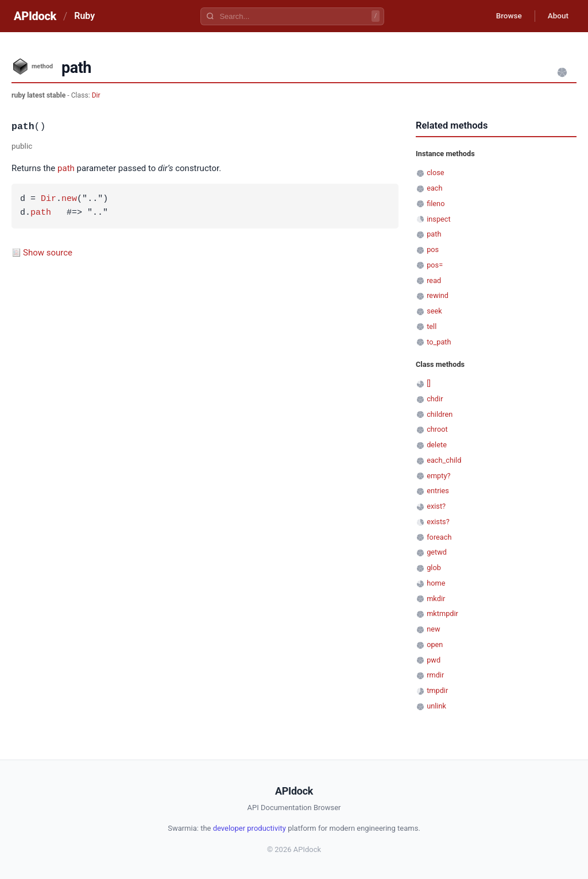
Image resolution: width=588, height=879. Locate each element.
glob (434, 568)
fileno (436, 204)
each (434, 188)
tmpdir (437, 690)
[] (429, 383)
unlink (436, 706)
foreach (439, 537)
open (435, 644)
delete (437, 445)
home (436, 583)
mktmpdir (442, 613)
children (440, 414)
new (69, 199)
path (66, 168)
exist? (436, 506)
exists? (438, 522)
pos (433, 249)
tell (432, 326)
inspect (439, 219)
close (435, 173)
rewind (438, 295)
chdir (435, 399)
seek (434, 311)
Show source (48, 253)
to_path (439, 342)
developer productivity (249, 828)
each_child (444, 460)
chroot (437, 429)
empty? (438, 476)
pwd (434, 660)
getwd (437, 552)
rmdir (435, 675)
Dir (96, 95)
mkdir (436, 599)
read (434, 280)
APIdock (35, 16)
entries (438, 491)
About (556, 16)
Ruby (84, 16)
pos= (435, 265)
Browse (504, 16)
